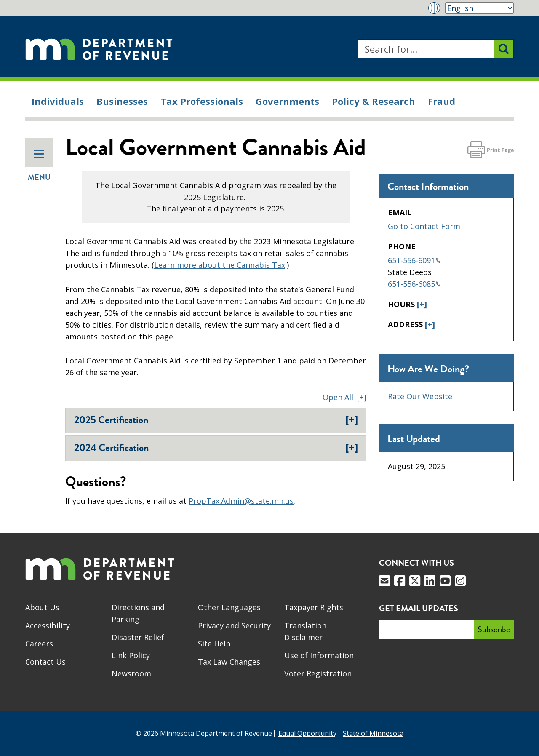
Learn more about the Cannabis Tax (220, 265)
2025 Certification (216, 420)
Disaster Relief (138, 637)
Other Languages (229, 607)
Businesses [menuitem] (122, 101)
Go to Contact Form (424, 226)
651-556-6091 (414, 260)
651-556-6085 (414, 284)
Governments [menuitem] (287, 101)
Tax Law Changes (229, 662)
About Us (42, 607)
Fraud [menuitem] (442, 101)
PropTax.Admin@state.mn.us (241, 501)
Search (358, 39)
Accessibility (48, 625)
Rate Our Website (420, 396)
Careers (39, 644)
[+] (422, 304)
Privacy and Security (234, 625)
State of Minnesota (373, 733)
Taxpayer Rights (314, 607)
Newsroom (131, 673)
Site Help (214, 644)
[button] (344, 397)
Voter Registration (318, 673)
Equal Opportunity (307, 733)
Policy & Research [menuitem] (374, 101)
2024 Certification (216, 448)
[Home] (99, 49)
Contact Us (45, 662)
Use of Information (319, 655)
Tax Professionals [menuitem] (202, 101)
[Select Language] (479, 8)
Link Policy (131, 655)
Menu (39, 166)
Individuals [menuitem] (58, 101)
